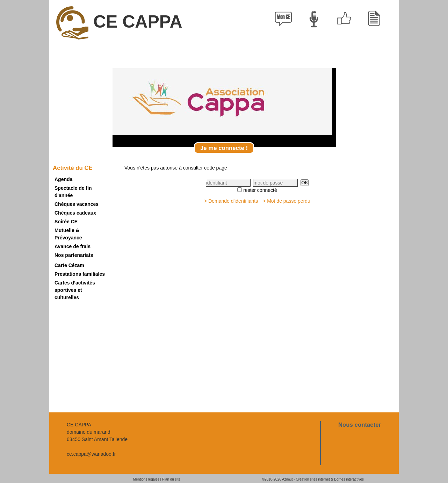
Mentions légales (146, 479)
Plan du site (171, 479)
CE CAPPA (119, 23)
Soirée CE (66, 222)
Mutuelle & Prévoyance (68, 234)
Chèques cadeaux (75, 213)
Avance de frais (73, 246)
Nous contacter (360, 425)
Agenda (63, 179)
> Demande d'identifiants (231, 201)
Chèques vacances (77, 204)
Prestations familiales (80, 274)
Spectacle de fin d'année (73, 192)
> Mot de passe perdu (287, 201)
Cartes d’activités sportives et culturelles (75, 290)
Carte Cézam (69, 265)
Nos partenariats (74, 255)
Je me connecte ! (224, 148)
